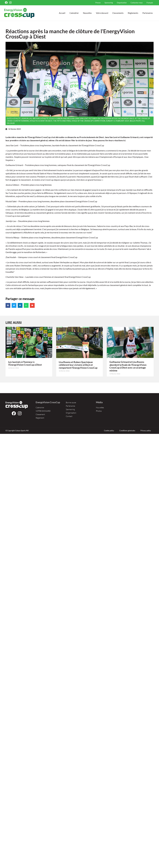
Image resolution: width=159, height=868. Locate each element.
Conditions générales (127, 431)
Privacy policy (146, 431)
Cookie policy (109, 431)
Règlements (133, 13)
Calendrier (74, 13)
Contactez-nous (137, 3)
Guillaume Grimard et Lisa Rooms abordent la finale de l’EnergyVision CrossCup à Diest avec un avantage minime (128, 366)
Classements (118, 13)
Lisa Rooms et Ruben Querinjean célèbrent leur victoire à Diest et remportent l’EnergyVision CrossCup (78, 365)
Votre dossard (102, 13)
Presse (98, 3)
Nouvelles (87, 13)
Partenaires (148, 13)
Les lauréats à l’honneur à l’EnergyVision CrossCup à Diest (25, 363)
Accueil (62, 13)
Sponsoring (109, 3)
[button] (8, 305)
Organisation (122, 3)
